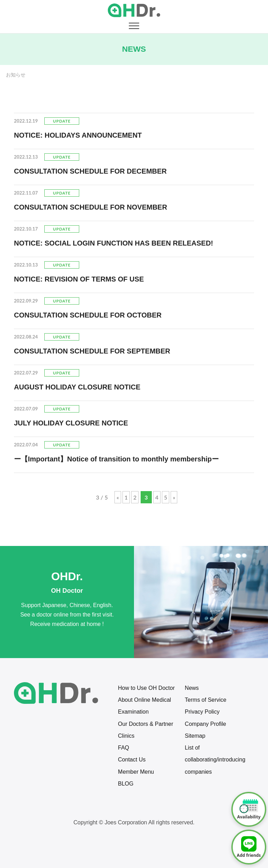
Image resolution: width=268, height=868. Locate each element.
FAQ (124, 748)
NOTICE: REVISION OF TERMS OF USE (79, 279)
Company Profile (206, 724)
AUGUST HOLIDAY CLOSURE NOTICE (77, 387)
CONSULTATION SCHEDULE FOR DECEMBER (90, 171)
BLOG (126, 784)
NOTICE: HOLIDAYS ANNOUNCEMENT (78, 135)
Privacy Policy (202, 712)
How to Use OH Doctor (146, 688)
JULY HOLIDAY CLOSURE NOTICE (71, 423)
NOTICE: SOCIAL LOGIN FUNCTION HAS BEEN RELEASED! (114, 243)
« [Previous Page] (118, 497)
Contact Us (132, 760)
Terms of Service (206, 700)
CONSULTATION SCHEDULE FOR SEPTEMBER (92, 351)
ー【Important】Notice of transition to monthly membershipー (116, 459)
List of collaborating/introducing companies (215, 760)
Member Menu (136, 772)
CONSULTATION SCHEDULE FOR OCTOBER (88, 315)
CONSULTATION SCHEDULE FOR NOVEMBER (91, 207)
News (192, 688)
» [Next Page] (174, 497)
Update (62, 121)
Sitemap (195, 736)
